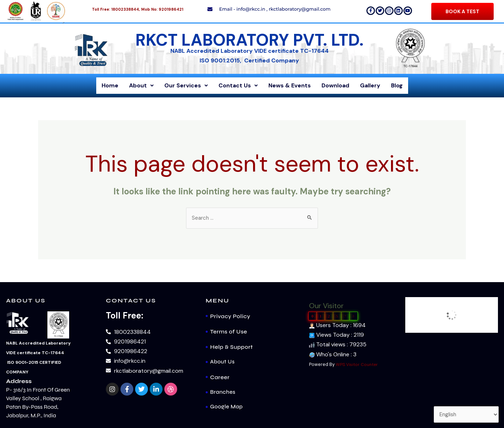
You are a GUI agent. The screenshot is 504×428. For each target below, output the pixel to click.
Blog (397, 85)
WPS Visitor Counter (358, 365)
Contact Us (238, 85)
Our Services (186, 85)
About (141, 85)
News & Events (290, 85)
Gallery (370, 85)
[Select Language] (465, 414)
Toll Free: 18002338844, (116, 9)
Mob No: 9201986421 (162, 9)
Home (110, 85)
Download (335, 85)
